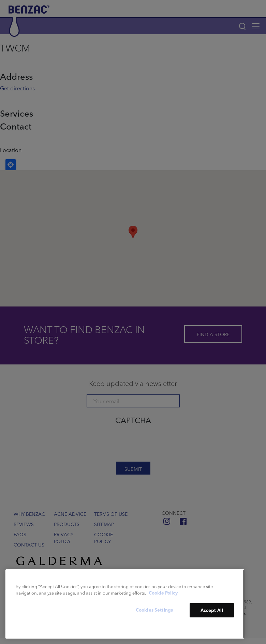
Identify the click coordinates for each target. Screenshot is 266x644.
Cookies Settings (154, 610)
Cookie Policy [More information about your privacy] (163, 593)
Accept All (212, 610)
